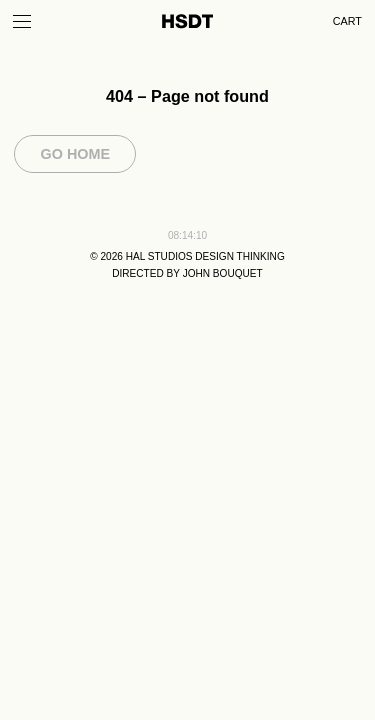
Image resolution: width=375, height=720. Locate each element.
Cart (347, 21)
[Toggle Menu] (22, 21)
